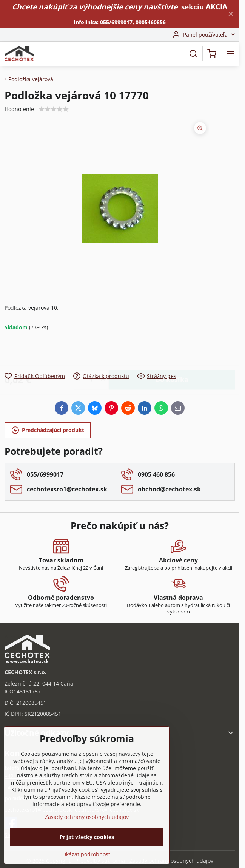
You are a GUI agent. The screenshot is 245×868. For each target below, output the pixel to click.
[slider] (54, 109)
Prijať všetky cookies (87, 837)
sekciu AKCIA (204, 7)
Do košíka (172, 351)
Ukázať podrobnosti (87, 854)
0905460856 (151, 22)
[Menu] (230, 54)
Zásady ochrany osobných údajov (171, 861)
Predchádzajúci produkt (48, 430)
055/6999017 (116, 22)
